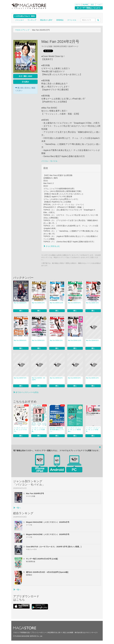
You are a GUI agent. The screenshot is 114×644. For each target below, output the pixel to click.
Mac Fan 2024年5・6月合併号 (39, 379)
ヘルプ (99, 5)
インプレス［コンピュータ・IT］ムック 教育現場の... (75, 430)
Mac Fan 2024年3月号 (74, 378)
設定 (92, 5)
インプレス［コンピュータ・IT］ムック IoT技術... (93, 430)
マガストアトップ (22, 30)
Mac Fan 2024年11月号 (75, 340)
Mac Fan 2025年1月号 (56, 340)
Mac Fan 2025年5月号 (20, 340)
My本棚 (85, 5)
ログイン (79, 5)
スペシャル (72, 20)
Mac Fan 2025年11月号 (57, 303)
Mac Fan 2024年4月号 (56, 378)
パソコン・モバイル (49, 161)
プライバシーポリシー (39, 633)
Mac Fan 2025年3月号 (38, 340)
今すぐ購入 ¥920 (25, 76)
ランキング (32, 20)
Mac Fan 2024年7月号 (20, 378)
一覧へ (17, 508)
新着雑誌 (60, 20)
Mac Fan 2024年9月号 (92, 340)
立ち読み (25, 82)
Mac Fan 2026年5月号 (20, 303)
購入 (21, 311)
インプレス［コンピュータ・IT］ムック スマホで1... (21, 430)
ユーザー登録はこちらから (89, 8)
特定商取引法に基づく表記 (57, 633)
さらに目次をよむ (52, 246)
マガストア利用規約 (20, 633)
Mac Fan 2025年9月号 (74, 303)
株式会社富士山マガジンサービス (86, 633)
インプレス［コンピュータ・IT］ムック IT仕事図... (39, 430)
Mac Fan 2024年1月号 (92, 378)
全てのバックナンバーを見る (26, 392)
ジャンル (19, 20)
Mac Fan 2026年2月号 (38, 303)
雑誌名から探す (46, 20)
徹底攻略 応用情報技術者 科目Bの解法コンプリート (57, 430)
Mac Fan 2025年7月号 (92, 303)
